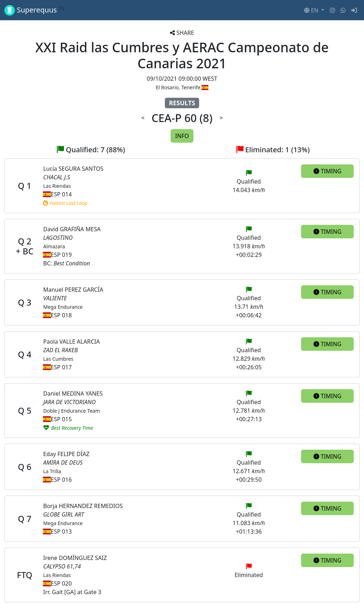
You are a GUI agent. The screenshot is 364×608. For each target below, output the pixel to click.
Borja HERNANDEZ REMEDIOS (83, 506)
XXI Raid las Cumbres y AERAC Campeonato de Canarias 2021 (182, 55)
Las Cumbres (58, 359)
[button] (314, 10)
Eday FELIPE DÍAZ (66, 454)
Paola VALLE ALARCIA (71, 342)
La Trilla (52, 471)
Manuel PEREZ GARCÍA (73, 290)
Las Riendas (57, 186)
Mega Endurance (63, 307)
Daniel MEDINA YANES (73, 393)
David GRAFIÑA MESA (72, 229)
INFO (182, 136)
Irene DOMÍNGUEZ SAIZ (75, 558)
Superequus (34, 10)
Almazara (54, 246)
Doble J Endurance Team (71, 411)
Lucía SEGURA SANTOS (73, 169)
